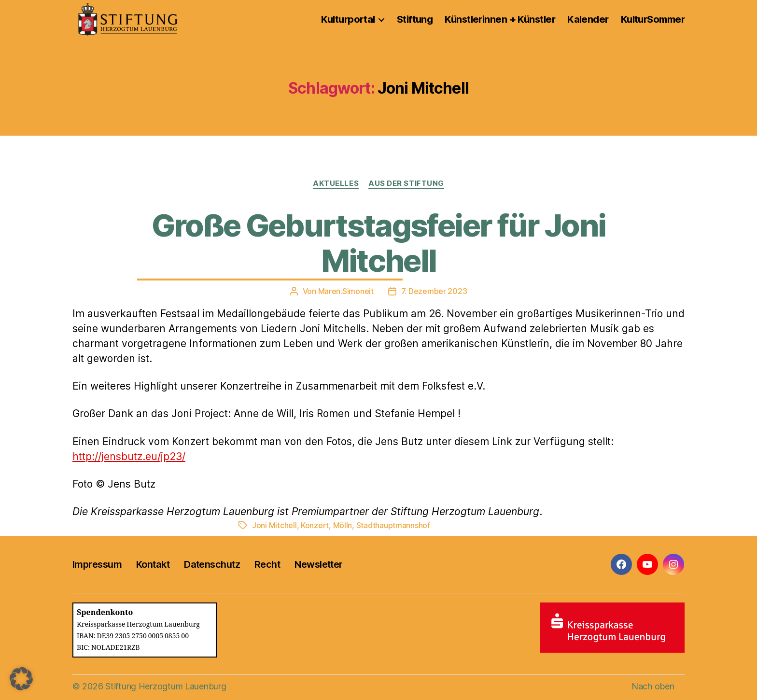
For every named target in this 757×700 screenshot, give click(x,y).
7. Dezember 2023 (434, 291)
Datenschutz (212, 564)
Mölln (343, 525)
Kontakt (153, 564)
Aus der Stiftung (406, 183)
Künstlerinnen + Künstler (500, 19)
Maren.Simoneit (346, 291)
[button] (21, 679)
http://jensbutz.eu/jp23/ (129, 456)
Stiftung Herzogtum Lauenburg (166, 686)
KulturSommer (653, 19)
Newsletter (318, 564)
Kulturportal (348, 19)
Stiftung (415, 19)
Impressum (97, 564)
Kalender (588, 19)
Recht (267, 564)
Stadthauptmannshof (393, 525)
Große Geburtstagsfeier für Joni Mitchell (379, 243)
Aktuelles (336, 183)
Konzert (315, 525)
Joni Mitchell (274, 525)
